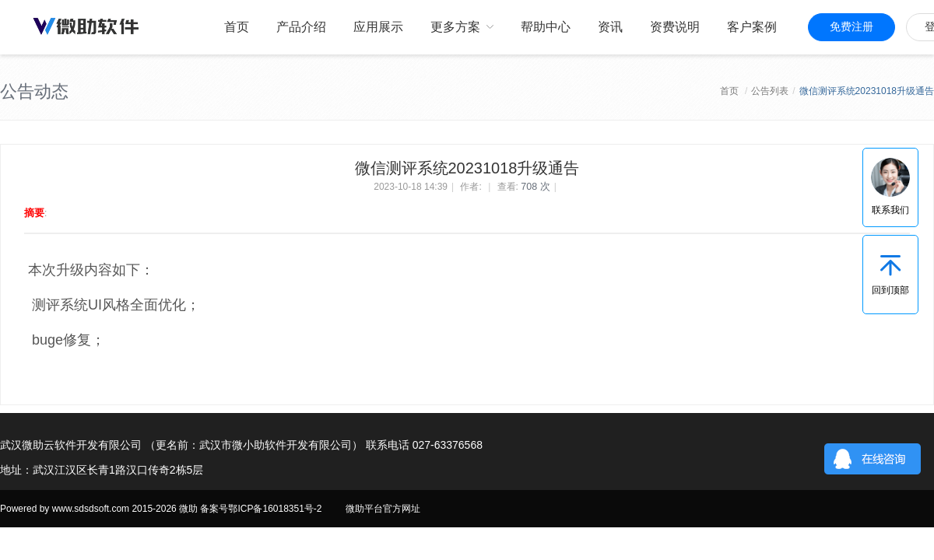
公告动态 (34, 91)
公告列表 (770, 91)
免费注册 (851, 27)
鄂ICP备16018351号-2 (275, 509)
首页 (729, 91)
